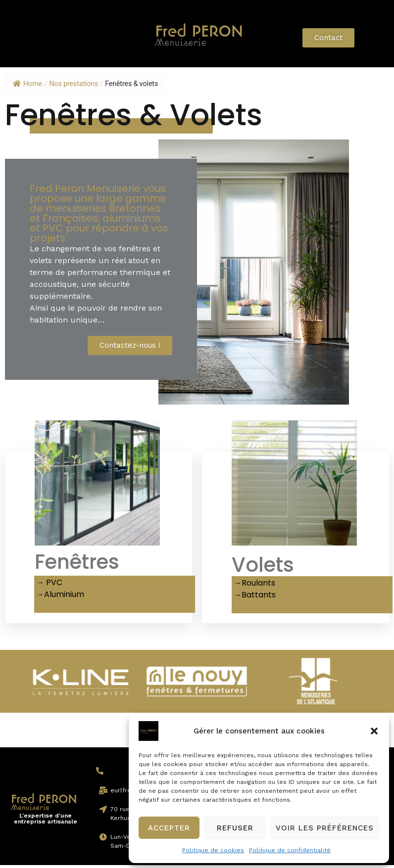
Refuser (235, 828)
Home (27, 84)
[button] (374, 731)
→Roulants (253, 586)
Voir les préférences (325, 828)
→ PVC (48, 585)
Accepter (169, 828)
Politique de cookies (213, 850)
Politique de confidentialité (290, 850)
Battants (259, 598)
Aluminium (64, 597)
